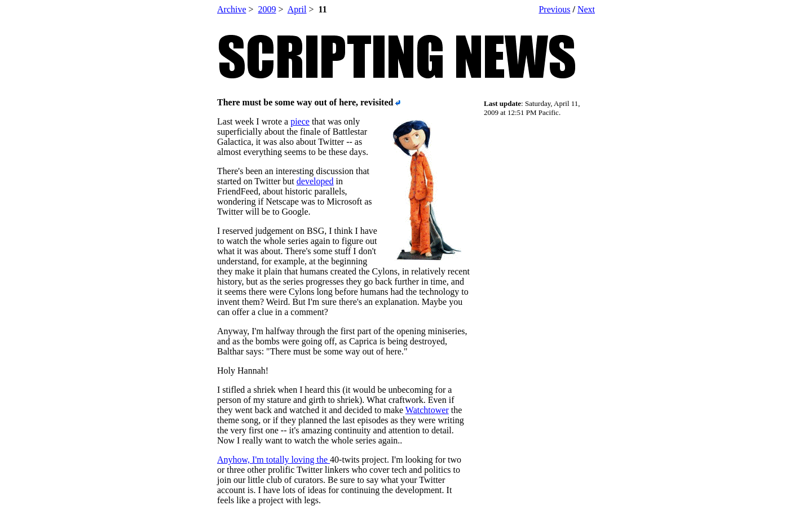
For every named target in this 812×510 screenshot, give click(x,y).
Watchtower (427, 410)
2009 (267, 9)
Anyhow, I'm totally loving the (273, 460)
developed (315, 181)
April (297, 9)
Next (586, 9)
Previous (554, 9)
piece (300, 121)
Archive (232, 9)
